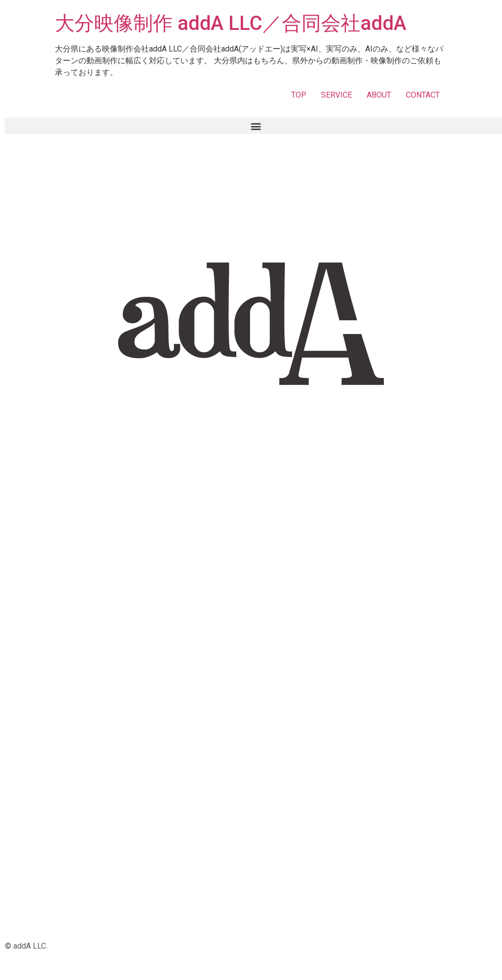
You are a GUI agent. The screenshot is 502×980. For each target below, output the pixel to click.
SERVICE (337, 95)
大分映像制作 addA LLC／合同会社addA (231, 23)
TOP (299, 95)
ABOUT (379, 95)
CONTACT (423, 95)
